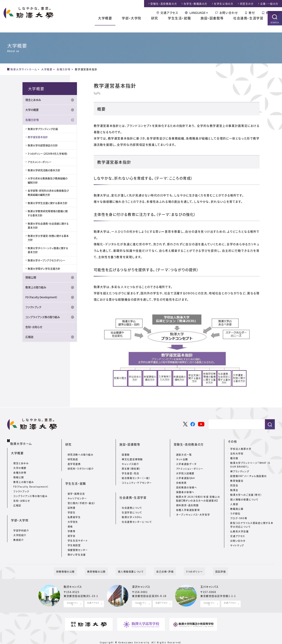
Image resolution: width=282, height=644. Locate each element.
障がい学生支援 (77, 543)
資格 (70, 515)
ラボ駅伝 (235, 513)
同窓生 (247, 4)
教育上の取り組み (36, 288)
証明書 (72, 496)
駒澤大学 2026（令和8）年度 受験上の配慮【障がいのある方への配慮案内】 (198, 493)
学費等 (72, 520)
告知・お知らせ (34, 328)
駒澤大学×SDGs (132, 505)
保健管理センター (78, 538)
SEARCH (275, 30)
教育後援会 (237, 481)
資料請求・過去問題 (187, 499)
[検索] (235, 424)
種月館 (234, 458)
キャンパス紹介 (130, 458)
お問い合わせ (229, 13)
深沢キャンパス (142, 578)
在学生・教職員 (195, 4)
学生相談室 (74, 534)
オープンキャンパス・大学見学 (193, 509)
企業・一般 (269, 4)
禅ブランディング (240, 471)
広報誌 (29, 338)
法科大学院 (237, 453)
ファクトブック (33, 308)
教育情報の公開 (103, 562)
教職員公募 (237, 509)
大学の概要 (32, 110)
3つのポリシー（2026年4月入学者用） (48, 154)
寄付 (252, 13)
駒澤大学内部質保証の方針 (43, 146)
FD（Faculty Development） (42, 298)
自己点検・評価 (163, 562)
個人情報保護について (133, 562)
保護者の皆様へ (185, 486)
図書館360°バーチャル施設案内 (248, 476)
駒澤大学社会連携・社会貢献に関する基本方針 (48, 226)
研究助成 (73, 453)
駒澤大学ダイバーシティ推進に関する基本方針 (48, 251)
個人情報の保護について (244, 499)
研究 (155, 25)
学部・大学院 (132, 25)
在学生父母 (224, 4)
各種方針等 (32, 120)
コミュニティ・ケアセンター (137, 477)
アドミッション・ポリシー (190, 463)
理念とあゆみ (33, 101)
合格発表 (181, 477)
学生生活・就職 (179, 25)
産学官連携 (74, 458)
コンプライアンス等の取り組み (43, 318)
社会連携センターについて (137, 510)
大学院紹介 (20, 525)
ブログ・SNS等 (239, 518)
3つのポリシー (187, 562)
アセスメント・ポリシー (40, 162)
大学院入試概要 (185, 467)
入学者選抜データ (186, 458)
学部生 (72, 501)
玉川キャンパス (211, 578)
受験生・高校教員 (164, 4)
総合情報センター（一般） (136, 472)
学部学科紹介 (21, 520)
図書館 (126, 449)
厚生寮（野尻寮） (131, 463)
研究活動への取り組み (81, 449)
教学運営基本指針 (38, 138)
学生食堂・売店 (130, 467)
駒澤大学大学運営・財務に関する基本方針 (48, 238)
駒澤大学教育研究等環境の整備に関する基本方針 (48, 214)
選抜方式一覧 (184, 449)
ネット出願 (182, 453)
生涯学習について (132, 501)
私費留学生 (74, 505)
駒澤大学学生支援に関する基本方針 (48, 203)
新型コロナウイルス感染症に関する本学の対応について (252, 525)
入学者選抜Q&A (186, 472)
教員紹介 (19, 530)
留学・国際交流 (76, 482)
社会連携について (132, 496)
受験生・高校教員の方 (189, 441)
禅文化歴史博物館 (132, 453)
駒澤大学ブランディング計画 (43, 129)
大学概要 (105, 25)
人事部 (234, 504)
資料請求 (272, 13)
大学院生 (73, 510)
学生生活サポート (78, 529)
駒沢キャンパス (74, 578)
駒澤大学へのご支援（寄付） (246, 495)
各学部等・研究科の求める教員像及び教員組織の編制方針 (48, 193)
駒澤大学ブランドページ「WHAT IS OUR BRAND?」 (250, 465)
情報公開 (31, 278)
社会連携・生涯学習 (248, 25)
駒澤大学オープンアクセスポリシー (46, 261)
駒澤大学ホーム (21, 441)
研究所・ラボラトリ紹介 (81, 463)
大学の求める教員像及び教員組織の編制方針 (48, 181)
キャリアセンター (77, 487)
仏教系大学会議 (239, 531)
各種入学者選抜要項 (188, 504)
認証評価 (209, 562)
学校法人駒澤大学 (241, 449)
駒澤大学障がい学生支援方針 (44, 269)
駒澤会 (234, 490)
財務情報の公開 (77, 562)
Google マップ (72, 594)
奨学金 (72, 524)
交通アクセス (169, 13)
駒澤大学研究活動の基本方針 (44, 171)
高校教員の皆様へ (187, 482)
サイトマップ (237, 545)
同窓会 (234, 485)
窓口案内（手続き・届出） (82, 491)
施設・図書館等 (212, 25)
